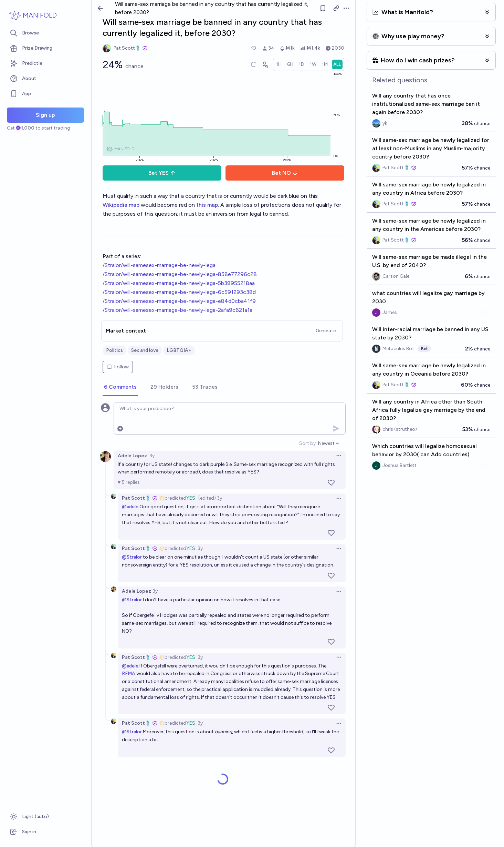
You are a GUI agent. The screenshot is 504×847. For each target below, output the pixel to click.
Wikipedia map (121, 205)
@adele (130, 507)
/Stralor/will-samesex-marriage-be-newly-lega (159, 265)
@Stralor (132, 557)
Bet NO (285, 173)
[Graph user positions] (265, 64)
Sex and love (145, 350)
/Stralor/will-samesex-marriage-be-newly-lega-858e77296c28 (180, 274)
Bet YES (162, 173)
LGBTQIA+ (179, 350)
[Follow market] (323, 8)
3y (152, 456)
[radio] (279, 64)
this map (207, 205)
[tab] (120, 387)
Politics (114, 350)
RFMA (129, 673)
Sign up (45, 115)
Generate (326, 331)
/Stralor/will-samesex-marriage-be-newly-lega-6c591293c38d (179, 292)
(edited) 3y (210, 498)
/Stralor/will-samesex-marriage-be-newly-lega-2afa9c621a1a (177, 310)
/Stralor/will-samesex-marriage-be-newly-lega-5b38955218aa (179, 283)
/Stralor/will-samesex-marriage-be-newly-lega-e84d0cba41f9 (179, 301)
